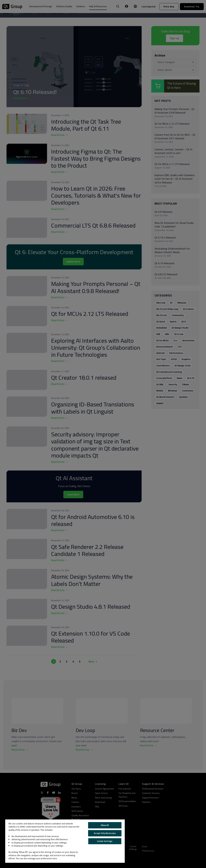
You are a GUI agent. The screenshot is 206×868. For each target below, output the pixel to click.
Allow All (105, 825)
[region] (65, 841)
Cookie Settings (105, 841)
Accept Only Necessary (105, 833)
